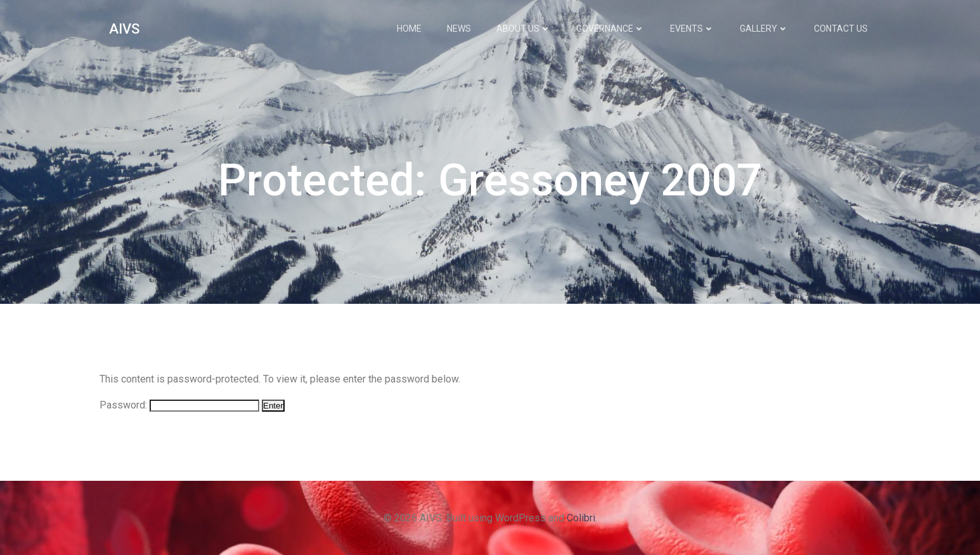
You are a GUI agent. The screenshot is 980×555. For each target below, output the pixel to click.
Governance (610, 29)
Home (409, 29)
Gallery (764, 29)
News (459, 29)
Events (692, 29)
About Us (524, 29)
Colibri (581, 518)
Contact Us (841, 29)
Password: (179, 405)
